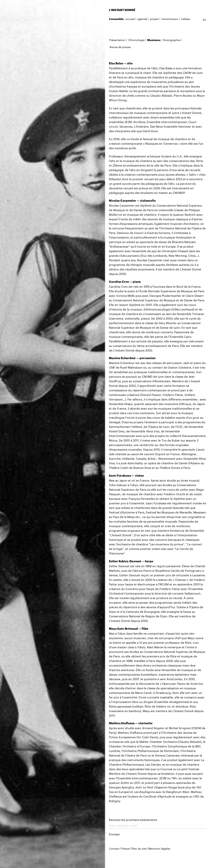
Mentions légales (159, 848)
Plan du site (139, 848)
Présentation (117, 40)
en (205, 19)
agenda (142, 19)
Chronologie (136, 40)
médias (186, 19)
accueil (130, 19)
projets (154, 19)
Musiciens (154, 40)
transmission (170, 19)
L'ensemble (116, 19)
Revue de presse (120, 47)
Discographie (172, 40)
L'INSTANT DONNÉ (122, 10)
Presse (126, 848)
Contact (114, 848)
